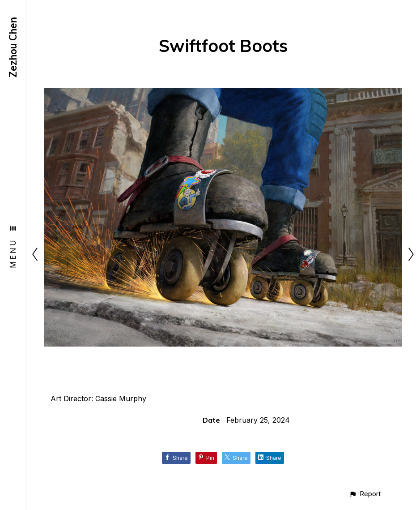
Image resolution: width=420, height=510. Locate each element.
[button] (365, 494)
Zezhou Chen (13, 47)
